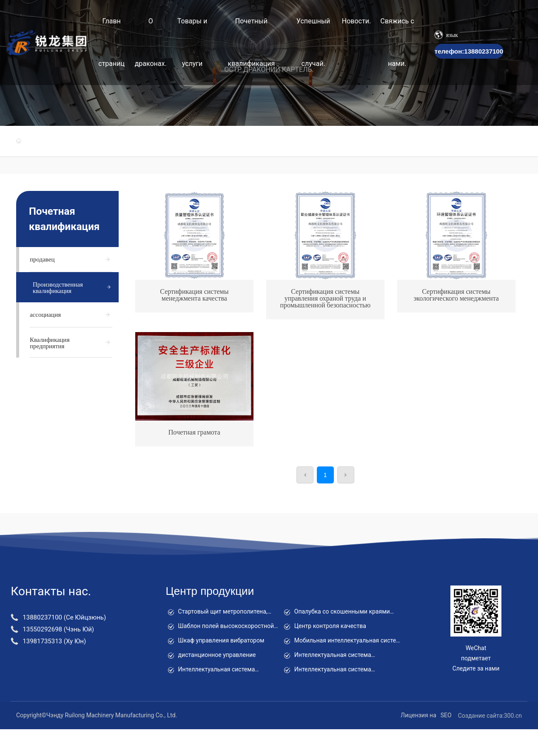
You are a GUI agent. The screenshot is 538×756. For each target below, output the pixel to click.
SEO (446, 715)
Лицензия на (418, 715)
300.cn (513, 716)
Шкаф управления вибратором (221, 640)
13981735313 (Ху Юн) (54, 641)
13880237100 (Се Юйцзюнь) (64, 617)
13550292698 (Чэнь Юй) (58, 629)
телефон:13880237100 (469, 51)
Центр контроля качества (330, 626)
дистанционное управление (217, 655)
